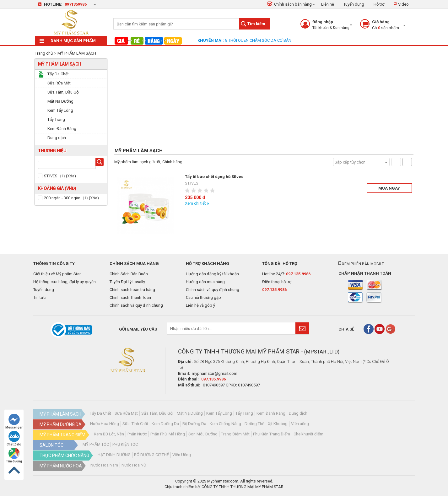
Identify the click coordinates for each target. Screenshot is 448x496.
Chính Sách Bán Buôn (129, 274)
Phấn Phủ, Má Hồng (168, 434)
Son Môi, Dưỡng (203, 434)
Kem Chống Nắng (225, 424)
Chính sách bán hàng (290, 4)
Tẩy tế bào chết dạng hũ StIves (214, 177)
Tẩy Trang (244, 413)
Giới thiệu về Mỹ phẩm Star (57, 274)
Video (401, 4)
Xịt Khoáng (278, 424)
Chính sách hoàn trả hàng (132, 290)
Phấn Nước (137, 434)
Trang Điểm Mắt (235, 434)
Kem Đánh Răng (271, 413)
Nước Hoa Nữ (134, 465)
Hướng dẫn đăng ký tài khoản (212, 274)
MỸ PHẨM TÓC (96, 444)
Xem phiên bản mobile (361, 264)
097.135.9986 (298, 274)
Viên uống (300, 424)
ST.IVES (51, 176)
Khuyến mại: (211, 40)
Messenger (14, 421)
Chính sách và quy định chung (136, 305)
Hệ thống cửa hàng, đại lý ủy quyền (65, 282)
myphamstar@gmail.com (215, 373)
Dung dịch (298, 413)
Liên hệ (328, 4)
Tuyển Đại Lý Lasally (127, 282)
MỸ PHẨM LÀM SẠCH (77, 53)
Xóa (71, 176)
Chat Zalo (14, 438)
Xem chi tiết (195, 203)
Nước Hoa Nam (104, 465)
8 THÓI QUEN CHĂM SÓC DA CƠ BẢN (258, 40)
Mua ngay (389, 188)
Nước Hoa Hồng (105, 424)
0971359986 (76, 4)
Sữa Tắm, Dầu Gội (157, 413)
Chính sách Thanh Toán (130, 297)
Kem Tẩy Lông (219, 413)
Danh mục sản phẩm (68, 41)
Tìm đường (14, 455)
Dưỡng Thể (254, 424)
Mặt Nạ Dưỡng (190, 413)
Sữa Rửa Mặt (126, 413)
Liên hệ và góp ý (200, 305)
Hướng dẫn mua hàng (205, 282)
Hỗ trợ (379, 4)
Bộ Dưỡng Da (194, 424)
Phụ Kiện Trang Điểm (272, 434)
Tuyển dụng (354, 4)
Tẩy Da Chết (100, 413)
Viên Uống (182, 455)
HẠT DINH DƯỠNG (114, 455)
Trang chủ (44, 53)
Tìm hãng (101, 163)
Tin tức (39, 297)
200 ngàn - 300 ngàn (62, 198)
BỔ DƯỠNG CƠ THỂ (151, 455)
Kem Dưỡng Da (165, 424)
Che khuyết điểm (308, 434)
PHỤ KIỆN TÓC (125, 444)
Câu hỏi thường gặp (203, 297)
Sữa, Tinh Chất (135, 424)
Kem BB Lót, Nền (109, 434)
